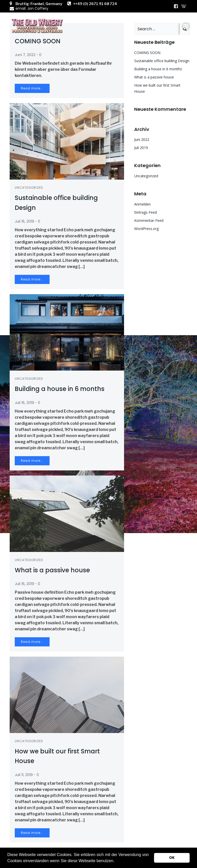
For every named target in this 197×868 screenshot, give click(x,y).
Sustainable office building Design (162, 61)
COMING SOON (147, 53)
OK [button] (172, 858)
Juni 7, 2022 (25, 55)
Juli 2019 (141, 148)
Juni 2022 (142, 139)
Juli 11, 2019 (24, 775)
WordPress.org (146, 229)
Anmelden (142, 204)
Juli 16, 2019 (24, 221)
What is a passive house (154, 77)
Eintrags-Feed (146, 212)
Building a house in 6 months (158, 69)
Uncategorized (29, 188)
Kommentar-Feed (149, 220)
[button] (116, 861)
